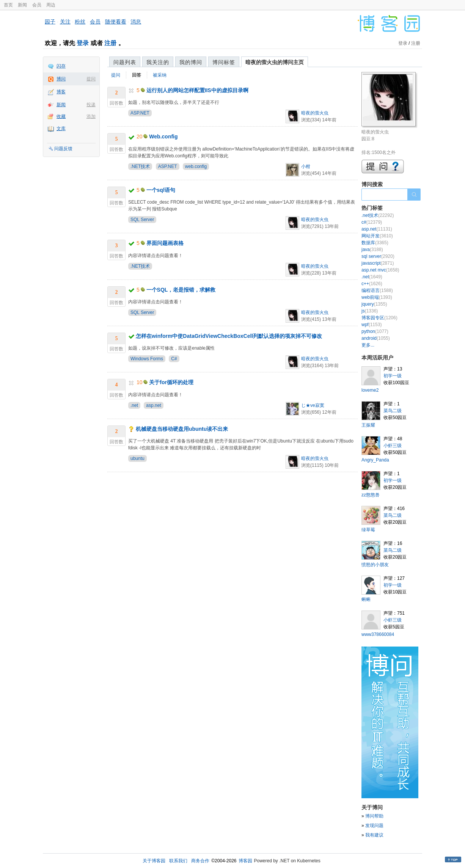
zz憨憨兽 (371, 495)
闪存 (61, 66)
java (372, 250)
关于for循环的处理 (171, 382)
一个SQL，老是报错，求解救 (181, 290)
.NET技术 (140, 166)
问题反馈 (63, 149)
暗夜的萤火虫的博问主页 (275, 62)
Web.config (163, 137)
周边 (51, 5)
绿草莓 (368, 530)
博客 (61, 92)
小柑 (306, 166)
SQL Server (142, 220)
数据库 (375, 243)
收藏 (61, 116)
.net (134, 405)
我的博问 (191, 62)
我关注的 (158, 62)
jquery (374, 304)
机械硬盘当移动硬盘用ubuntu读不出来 (182, 429)
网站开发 (377, 236)
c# (372, 222)
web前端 (377, 297)
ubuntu (137, 458)
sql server (378, 256)
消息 (136, 22)
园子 (50, 22)
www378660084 (378, 634)
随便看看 (116, 22)
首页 (8, 5)
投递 (91, 105)
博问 (61, 79)
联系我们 (178, 861)
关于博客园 (154, 861)
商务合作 (200, 861)
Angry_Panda (375, 460)
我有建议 (374, 835)
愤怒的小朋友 (375, 565)
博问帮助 (374, 816)
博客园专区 (379, 318)
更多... (368, 345)
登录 (83, 43)
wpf (372, 325)
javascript (378, 263)
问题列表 (125, 62)
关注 (65, 22)
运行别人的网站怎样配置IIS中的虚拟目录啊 (197, 90)
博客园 (245, 861)
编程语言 (377, 290)
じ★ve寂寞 (313, 405)
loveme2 (370, 390)
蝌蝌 (366, 600)
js (370, 311)
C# (174, 359)
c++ (372, 284)
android (376, 338)
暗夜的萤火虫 (315, 113)
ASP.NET (140, 113)
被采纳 (160, 75)
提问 (91, 79)
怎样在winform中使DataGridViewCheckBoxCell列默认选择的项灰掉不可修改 (229, 336)
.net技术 (378, 215)
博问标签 (224, 62)
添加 (91, 116)
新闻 (22, 5)
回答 (137, 75)
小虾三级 (393, 446)
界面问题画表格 (165, 243)
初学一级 (393, 376)
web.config (196, 166)
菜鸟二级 (393, 411)
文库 (61, 129)
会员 (37, 5)
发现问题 (374, 826)
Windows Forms (147, 359)
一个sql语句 (161, 190)
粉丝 (80, 22)
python (375, 331)
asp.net (153, 405)
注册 (110, 43)
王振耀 (368, 425)
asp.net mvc (380, 270)
